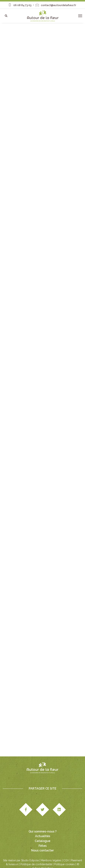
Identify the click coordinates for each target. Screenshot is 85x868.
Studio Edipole (30, 860)
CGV (66, 860)
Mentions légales (51, 860)
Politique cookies (64, 864)
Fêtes (43, 846)
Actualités (43, 836)
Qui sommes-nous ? (43, 831)
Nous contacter (42, 850)
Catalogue (42, 841)
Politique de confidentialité (36, 864)
